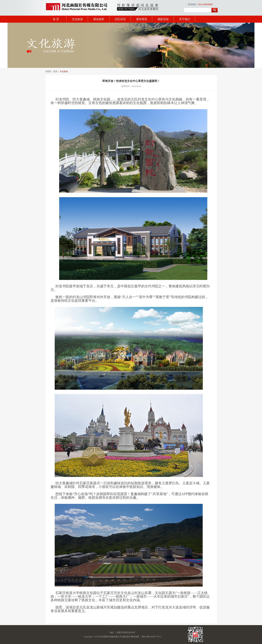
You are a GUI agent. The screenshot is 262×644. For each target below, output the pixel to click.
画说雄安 (99, 19)
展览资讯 (142, 19)
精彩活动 (163, 19)
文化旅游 (77, 19)
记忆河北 (120, 19)
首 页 (56, 19)
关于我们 (184, 19)
